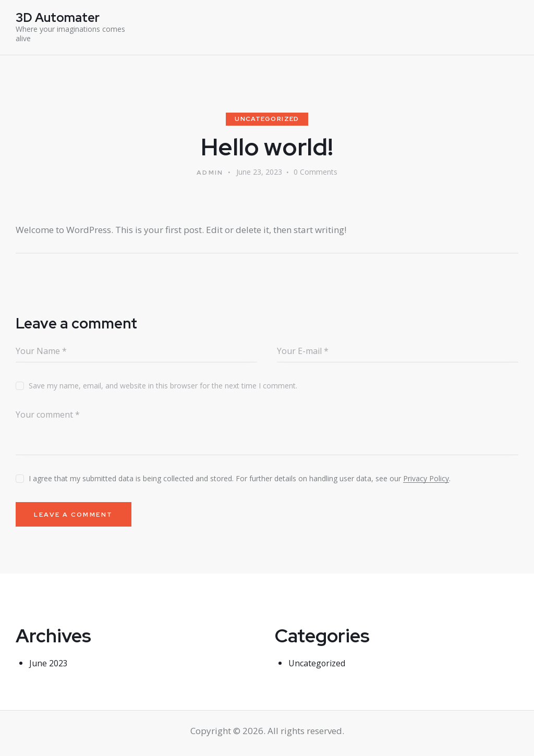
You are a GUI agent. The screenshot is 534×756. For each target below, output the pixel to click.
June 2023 (50, 667)
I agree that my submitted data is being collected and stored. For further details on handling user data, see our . (240, 479)
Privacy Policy (426, 480)
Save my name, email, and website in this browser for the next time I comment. (163, 387)
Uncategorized (267, 119)
